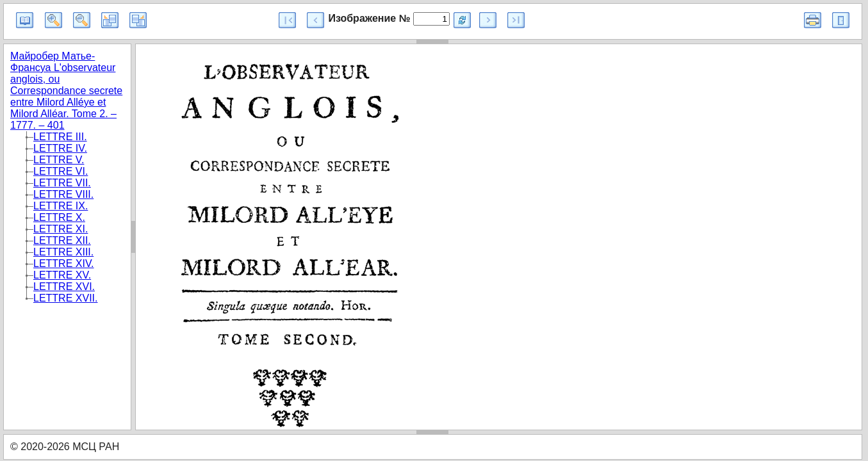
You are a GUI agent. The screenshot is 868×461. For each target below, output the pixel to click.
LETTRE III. (60, 137)
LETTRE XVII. (65, 298)
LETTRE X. (59, 217)
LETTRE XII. (62, 240)
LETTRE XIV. (64, 263)
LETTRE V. (59, 160)
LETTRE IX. (61, 206)
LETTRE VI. (61, 171)
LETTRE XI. (61, 229)
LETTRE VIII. (63, 194)
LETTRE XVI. (64, 287)
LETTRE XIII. (63, 252)
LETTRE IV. (60, 148)
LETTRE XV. (62, 275)
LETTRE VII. (62, 183)
